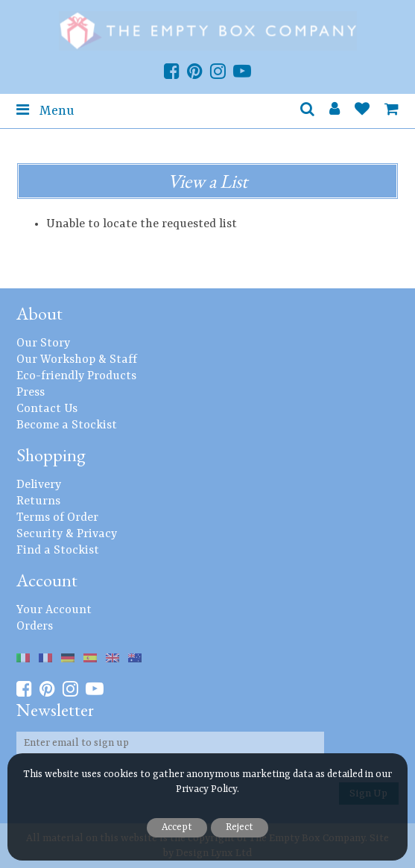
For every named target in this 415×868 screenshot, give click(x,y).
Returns (38, 501)
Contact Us (47, 409)
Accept (177, 827)
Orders (35, 627)
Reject (240, 827)
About (39, 313)
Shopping (51, 455)
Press (31, 393)
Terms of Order (57, 518)
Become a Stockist (67, 425)
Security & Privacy (67, 534)
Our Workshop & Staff (77, 360)
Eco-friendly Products (76, 376)
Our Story (43, 343)
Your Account (54, 610)
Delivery (39, 485)
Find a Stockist (58, 551)
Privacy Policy (206, 789)
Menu (45, 110)
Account (47, 580)
